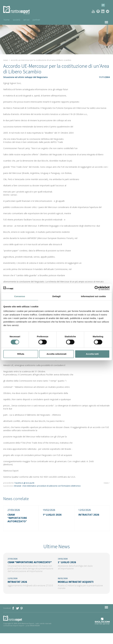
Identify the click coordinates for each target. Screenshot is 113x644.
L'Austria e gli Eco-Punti (24, 483)
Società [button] (17, 20)
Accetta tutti (92, 354)
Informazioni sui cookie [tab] (93, 296)
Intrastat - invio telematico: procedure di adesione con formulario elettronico (47, 486)
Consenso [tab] (20, 296)
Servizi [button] (28, 20)
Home (6, 20)
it (103, 5)
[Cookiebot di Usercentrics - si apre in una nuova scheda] (97, 288)
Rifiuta (21, 354)
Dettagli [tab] (56, 296)
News (6, 60)
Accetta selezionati (56, 354)
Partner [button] (40, 20)
